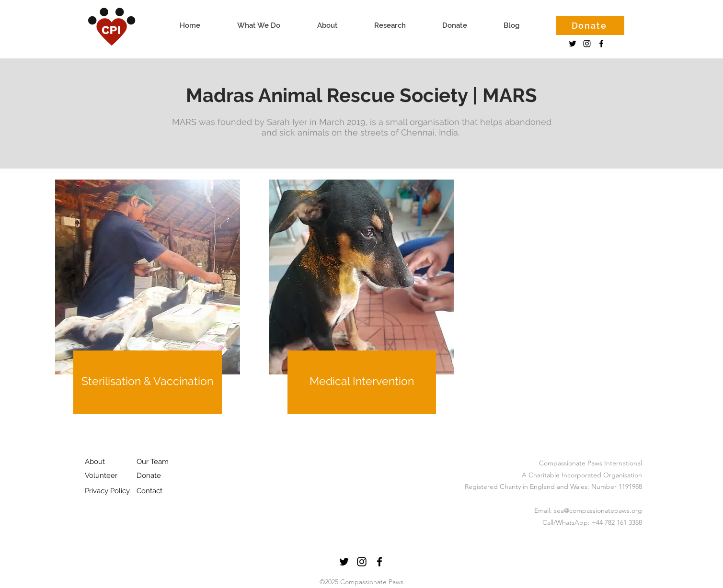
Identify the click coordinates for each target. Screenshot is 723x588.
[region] (148, 314)
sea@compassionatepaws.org (598, 510)
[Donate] (590, 25)
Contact (149, 491)
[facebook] (601, 44)
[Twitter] (573, 44)
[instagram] (587, 44)
